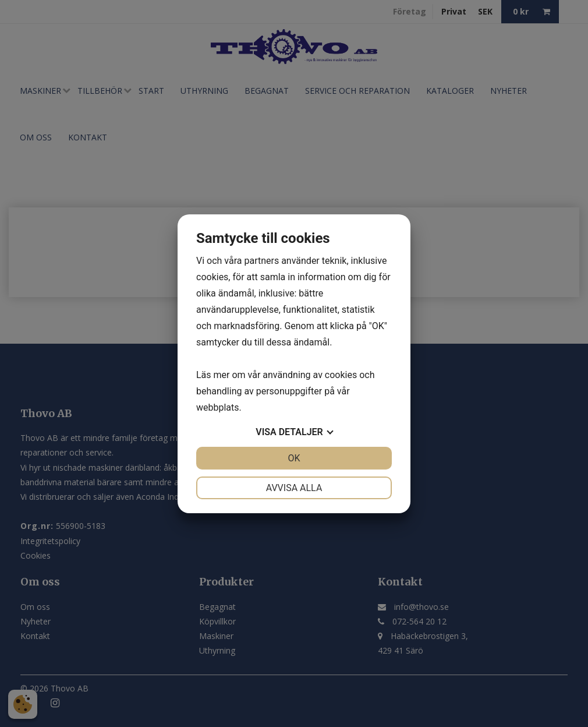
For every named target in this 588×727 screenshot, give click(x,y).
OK (294, 458)
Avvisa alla (294, 488)
